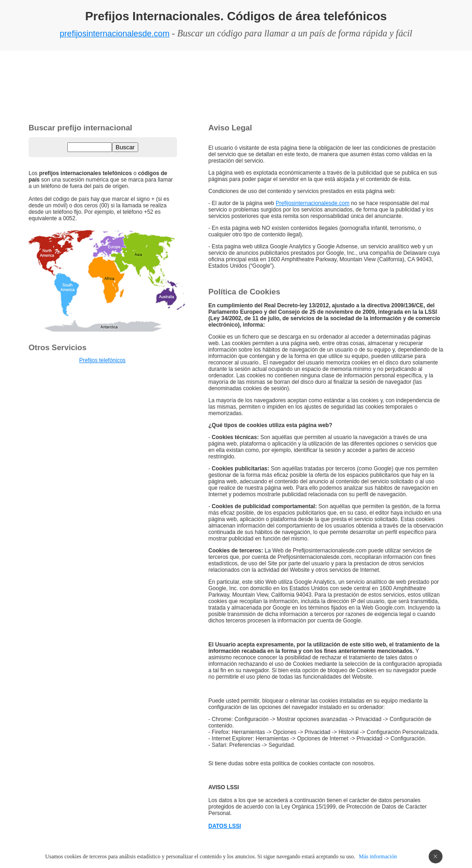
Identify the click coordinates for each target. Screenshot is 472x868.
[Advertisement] (236, 85)
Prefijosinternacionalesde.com (313, 203)
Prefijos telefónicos (103, 360)
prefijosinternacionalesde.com (115, 34)
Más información (378, 856)
